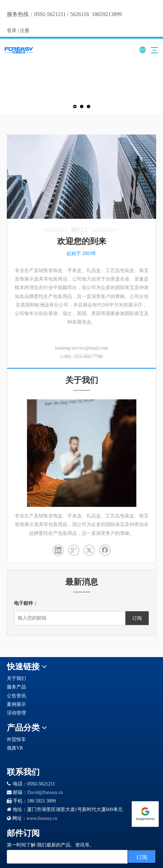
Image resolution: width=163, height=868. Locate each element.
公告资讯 (16, 696)
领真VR (15, 748)
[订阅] (137, 618)
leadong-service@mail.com (82, 348)
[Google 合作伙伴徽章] (32, 757)
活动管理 (16, 713)
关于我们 (16, 678)
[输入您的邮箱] (75, 618)
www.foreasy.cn (42, 818)
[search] (74, 857)
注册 (25, 31)
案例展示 (16, 704)
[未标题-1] (81, 177)
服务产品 (16, 687)
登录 (12, 31)
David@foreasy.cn (45, 792)
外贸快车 (16, 739)
